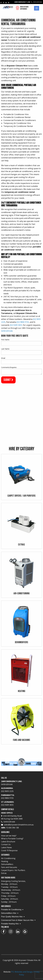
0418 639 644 (7, 331)
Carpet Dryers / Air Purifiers (13, 870)
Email (3, 358)
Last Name (5, 349)
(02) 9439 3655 (16, 325)
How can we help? (9, 836)
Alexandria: (21, 790)
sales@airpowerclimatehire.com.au (19, 825)
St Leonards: (21, 804)
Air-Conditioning (8, 858)
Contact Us (6, 844)
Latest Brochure (8, 842)
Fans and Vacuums (9, 867)
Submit (8, 380)
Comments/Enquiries (9, 367)
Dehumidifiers (7, 864)
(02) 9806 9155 (23, 322)
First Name (5, 340)
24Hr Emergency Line (28, 2)
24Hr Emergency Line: (21, 783)
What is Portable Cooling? (12, 839)
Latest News (6, 847)
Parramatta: (21, 797)
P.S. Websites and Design (22, 972)
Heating (5, 861)
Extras (4, 873)
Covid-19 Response (9, 850)
